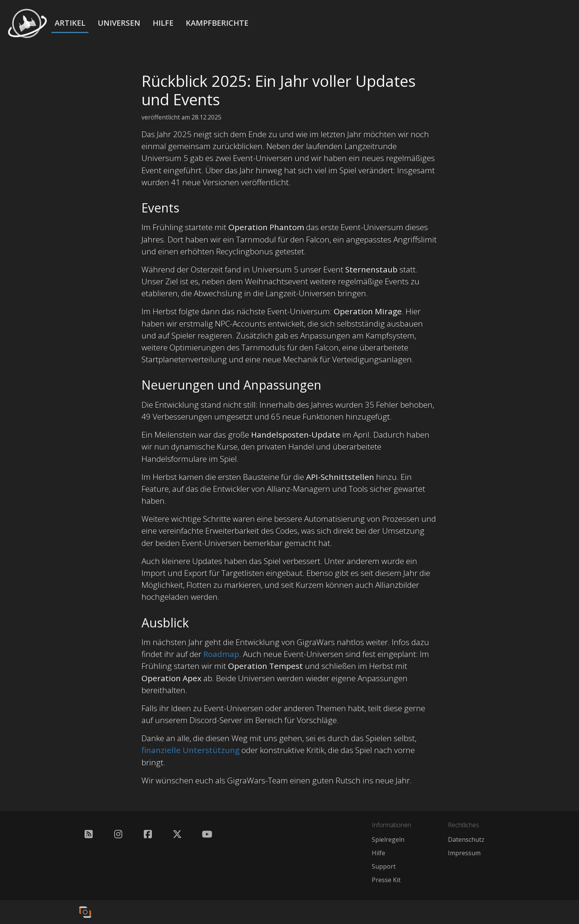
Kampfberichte (217, 23)
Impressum (464, 853)
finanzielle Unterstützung (191, 750)
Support (384, 866)
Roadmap (221, 654)
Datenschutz (466, 839)
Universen (119, 23)
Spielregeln (388, 839)
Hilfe (163, 23)
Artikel (70, 23)
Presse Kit (386, 880)
